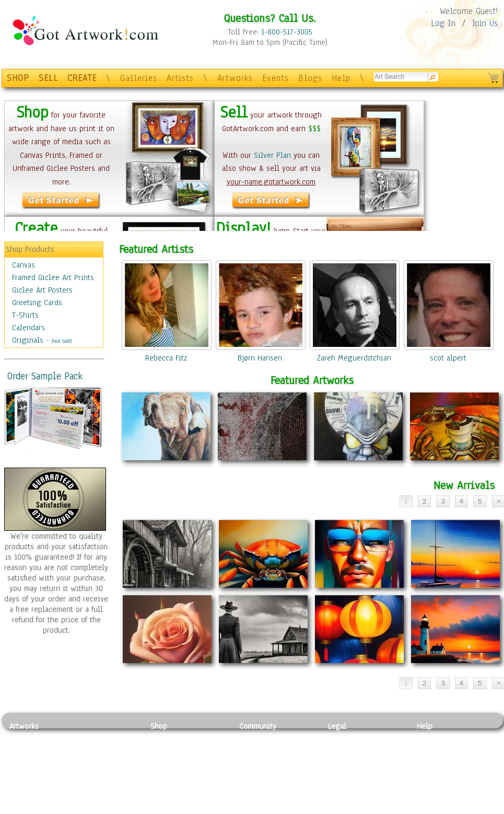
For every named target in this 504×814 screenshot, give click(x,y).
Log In (443, 23)
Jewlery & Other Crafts (109, 809)
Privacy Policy (351, 738)
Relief (87, 738)
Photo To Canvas (178, 738)
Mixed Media (31, 785)
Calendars (28, 328)
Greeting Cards (37, 303)
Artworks (235, 78)
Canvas (24, 265)
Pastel (88, 750)
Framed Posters (176, 750)
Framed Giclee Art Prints (53, 277)
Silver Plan (272, 155)
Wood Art (92, 761)
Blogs (310, 78)
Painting (24, 738)
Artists (180, 78)
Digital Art (27, 773)
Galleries (139, 78)
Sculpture (26, 796)
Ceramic (91, 773)
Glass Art (92, 796)
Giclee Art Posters (42, 290)
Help (341, 78)
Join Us (485, 23)
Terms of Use (350, 750)
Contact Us (435, 738)
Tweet (427, 808)
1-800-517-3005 (287, 32)
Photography (31, 750)
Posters (163, 761)
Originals (28, 340)
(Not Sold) (62, 341)
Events (276, 78)
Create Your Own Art (184, 808)
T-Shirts (25, 315)
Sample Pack (438, 750)
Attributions (345, 761)
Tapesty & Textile (106, 785)
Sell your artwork (268, 785)
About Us (432, 761)
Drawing (24, 761)
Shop (159, 726)
